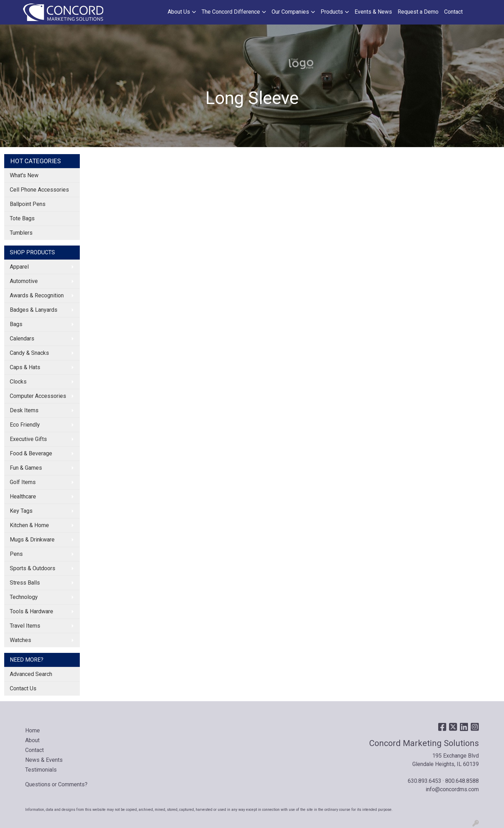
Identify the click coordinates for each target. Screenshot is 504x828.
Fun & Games (26, 468)
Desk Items (24, 410)
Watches (20, 640)
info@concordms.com (452, 789)
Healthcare (23, 496)
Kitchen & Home (29, 525)
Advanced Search (31, 674)
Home (33, 730)
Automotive (24, 281)
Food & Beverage (31, 453)
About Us (179, 12)
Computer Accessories (38, 396)
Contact (453, 12)
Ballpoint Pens (28, 204)
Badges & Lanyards (34, 310)
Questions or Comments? (56, 784)
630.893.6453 (425, 781)
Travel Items (25, 626)
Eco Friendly (25, 425)
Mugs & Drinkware (32, 540)
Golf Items (23, 482)
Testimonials (41, 770)
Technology (24, 597)
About (32, 740)
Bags (16, 324)
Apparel (19, 267)
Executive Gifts (28, 439)
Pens (16, 554)
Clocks (18, 382)
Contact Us (23, 688)
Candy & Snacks (29, 353)
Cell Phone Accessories (39, 190)
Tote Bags (22, 218)
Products (332, 12)
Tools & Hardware (31, 611)
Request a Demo (418, 12)
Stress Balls (25, 583)
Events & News (373, 12)
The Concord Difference (231, 12)
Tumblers (21, 233)
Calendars (22, 339)
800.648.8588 (462, 781)
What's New (24, 175)
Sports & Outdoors (33, 568)
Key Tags (21, 511)
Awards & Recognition (37, 295)
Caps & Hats (25, 367)
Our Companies (290, 12)
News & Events (44, 760)
